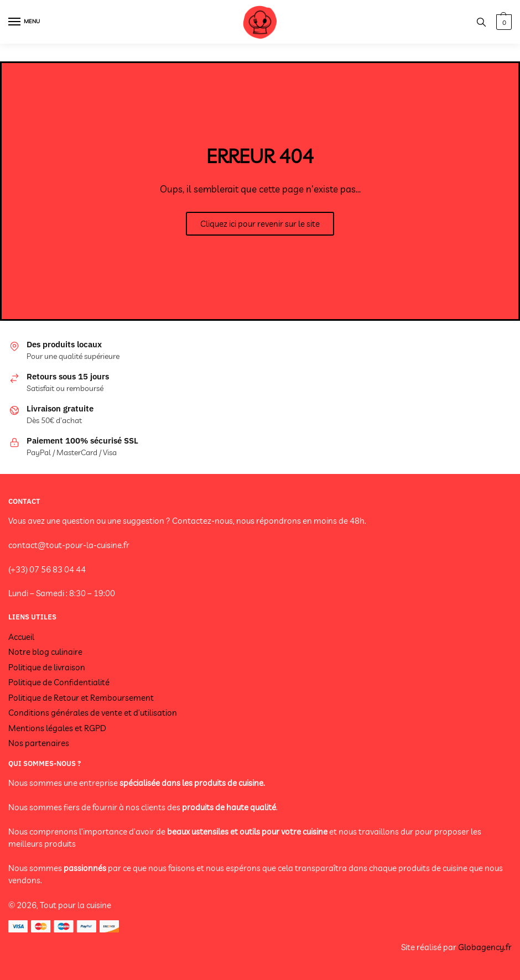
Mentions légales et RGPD (57, 728)
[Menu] (25, 22)
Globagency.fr (485, 947)
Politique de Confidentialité (59, 682)
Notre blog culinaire (45, 652)
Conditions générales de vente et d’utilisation (93, 713)
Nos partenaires (39, 743)
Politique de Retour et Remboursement (81, 698)
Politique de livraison (47, 667)
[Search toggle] (481, 22)
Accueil (21, 637)
